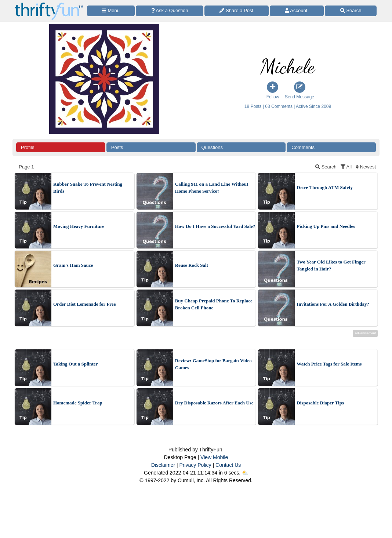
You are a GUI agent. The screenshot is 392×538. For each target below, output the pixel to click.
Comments (303, 147)
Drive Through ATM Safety (325, 187)
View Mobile (214, 457)
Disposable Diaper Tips (320, 403)
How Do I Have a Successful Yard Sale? (215, 226)
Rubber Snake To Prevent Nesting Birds (88, 188)
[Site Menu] (111, 11)
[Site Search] (351, 11)
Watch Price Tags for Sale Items (329, 364)
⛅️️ (245, 473)
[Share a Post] (237, 11)
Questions (212, 147)
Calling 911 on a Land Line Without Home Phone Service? (212, 188)
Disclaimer (163, 465)
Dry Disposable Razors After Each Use (214, 403)
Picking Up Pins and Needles (326, 226)
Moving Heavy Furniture (79, 226)
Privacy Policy (195, 465)
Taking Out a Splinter (75, 364)
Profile (28, 147)
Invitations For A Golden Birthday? (333, 304)
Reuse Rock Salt (192, 265)
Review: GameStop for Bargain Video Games (213, 364)
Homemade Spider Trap (78, 403)
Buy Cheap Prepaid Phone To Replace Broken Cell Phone (214, 304)
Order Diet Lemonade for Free (84, 304)
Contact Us (228, 465)
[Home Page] (49, 4)
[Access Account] (297, 11)
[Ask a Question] (170, 11)
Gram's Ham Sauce (73, 265)
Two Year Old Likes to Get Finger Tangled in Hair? (331, 266)
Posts (117, 147)
